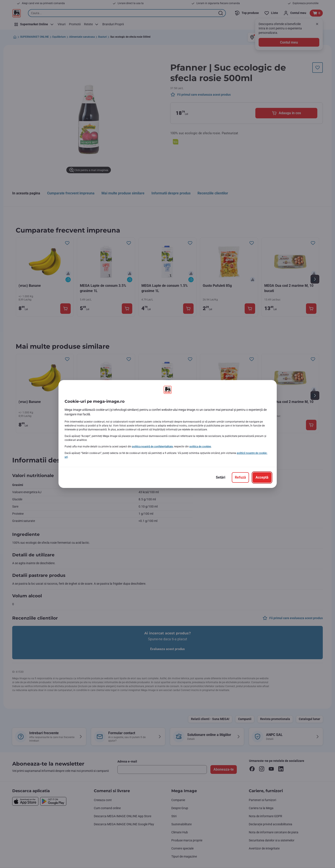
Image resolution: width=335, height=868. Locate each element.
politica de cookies (200, 447)
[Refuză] (240, 477)
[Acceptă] (262, 477)
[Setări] (221, 477)
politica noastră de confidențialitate (152, 447)
